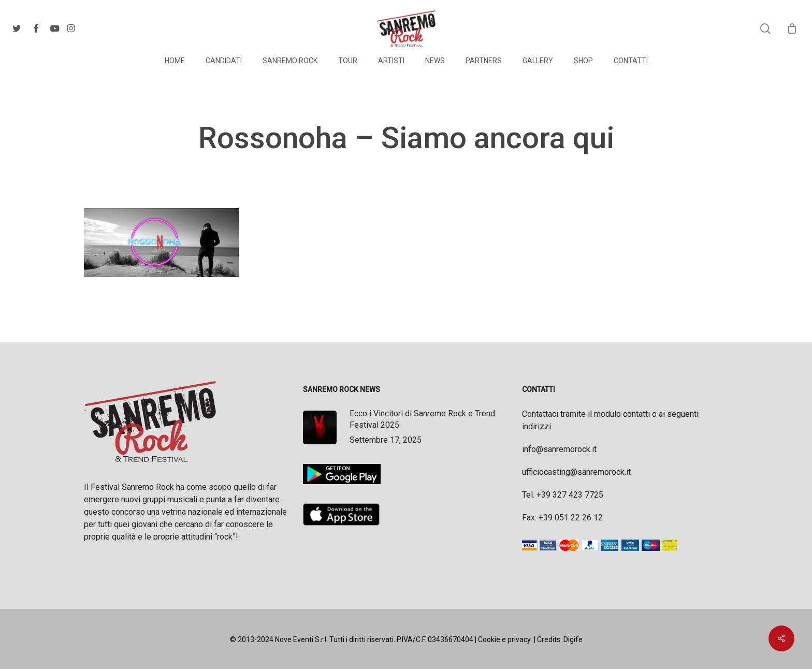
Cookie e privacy (504, 639)
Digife (573, 639)
